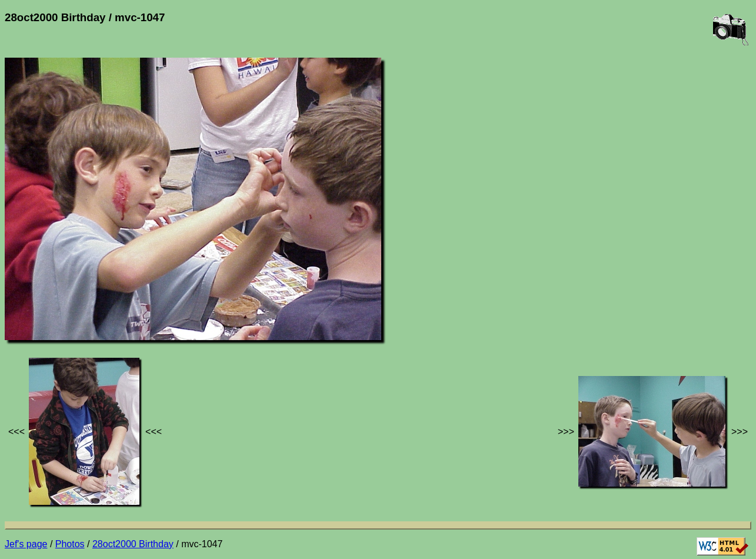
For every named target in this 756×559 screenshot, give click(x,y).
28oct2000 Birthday (133, 544)
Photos (70, 544)
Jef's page (26, 544)
